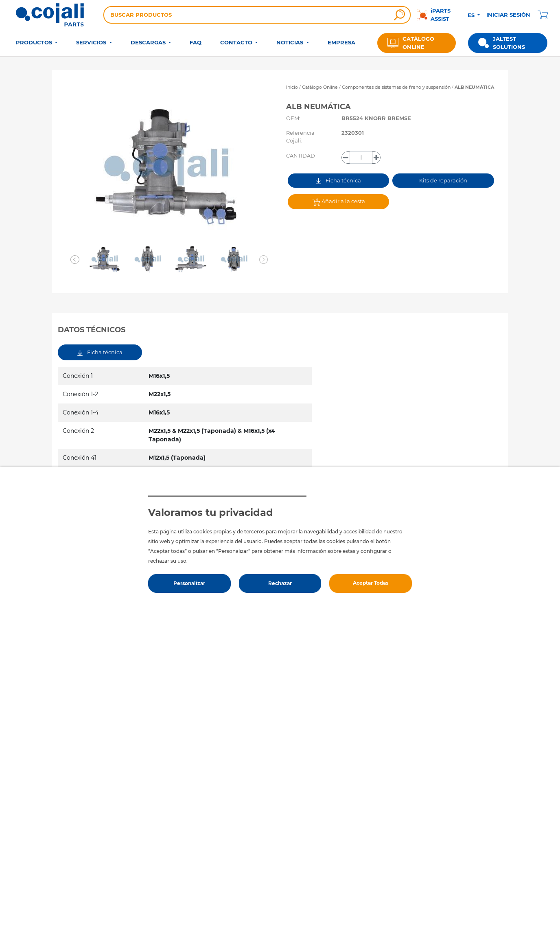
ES (472, 15)
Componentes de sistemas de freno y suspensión (397, 87)
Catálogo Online (320, 87)
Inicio (292, 87)
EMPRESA (341, 42)
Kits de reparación (443, 180)
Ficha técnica (338, 181)
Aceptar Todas (371, 583)
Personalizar (189, 583)
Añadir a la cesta (339, 202)
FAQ (196, 42)
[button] (75, 259)
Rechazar (280, 583)
